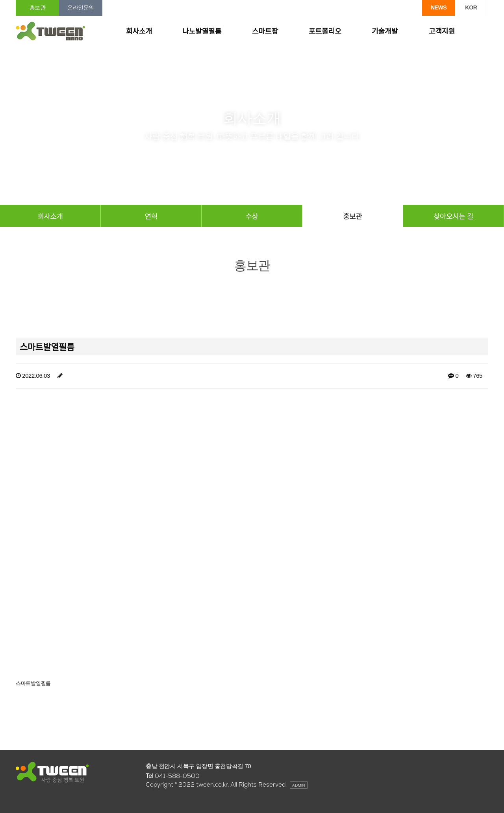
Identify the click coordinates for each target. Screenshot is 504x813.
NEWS (439, 7)
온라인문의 (81, 7)
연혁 (151, 216)
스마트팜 (265, 32)
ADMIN (299, 785)
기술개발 (385, 32)
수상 (252, 216)
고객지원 (442, 32)
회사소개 (139, 32)
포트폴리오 (325, 32)
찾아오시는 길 (453, 216)
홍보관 (38, 7)
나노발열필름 (202, 32)
